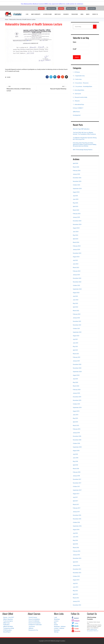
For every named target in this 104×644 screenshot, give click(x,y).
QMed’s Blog (58, 14)
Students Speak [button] (71, 8)
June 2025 (76, 199)
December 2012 (77, 605)
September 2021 (77, 332)
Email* (81, 51)
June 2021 (76, 343)
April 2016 (75, 544)
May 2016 (75, 540)
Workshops (57, 619)
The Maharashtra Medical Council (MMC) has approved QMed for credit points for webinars (52, 4)
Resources (66, 14)
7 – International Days (78, 104)
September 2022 (77, 289)
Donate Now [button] (92, 8)
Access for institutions (34, 619)
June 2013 (76, 587)
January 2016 (76, 555)
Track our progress (8, 621)
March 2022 (76, 311)
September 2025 (77, 189)
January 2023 (76, 275)
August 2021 (76, 336)
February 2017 (77, 508)
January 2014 (76, 565)
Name (81, 44)
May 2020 (75, 382)
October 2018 (76, 443)
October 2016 (76, 522)
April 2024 (76, 239)
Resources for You (33, 630)
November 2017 (77, 483)
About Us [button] (41, 8)
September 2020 (77, 372)
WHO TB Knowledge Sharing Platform (83, 150)
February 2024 (77, 246)
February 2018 (77, 472)
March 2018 (76, 469)
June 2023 (76, 264)
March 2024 (76, 242)
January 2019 (76, 433)
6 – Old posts (76, 101)
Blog (55, 623)
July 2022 (75, 296)
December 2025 (77, 178)
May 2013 (75, 591)
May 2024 (76, 235)
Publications (75, 14)
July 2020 (75, 379)
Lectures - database (59, 628)
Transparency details (9, 628)
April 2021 (75, 350)
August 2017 (76, 494)
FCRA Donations (7, 630)
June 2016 (76, 537)
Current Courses (33, 617)
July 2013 (75, 583)
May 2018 (75, 461)
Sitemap (56, 632)
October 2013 (76, 576)
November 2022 (77, 282)
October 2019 (76, 404)
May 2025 (75, 203)
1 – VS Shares (76, 72)
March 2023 (76, 267)
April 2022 (75, 307)
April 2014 (75, 562)
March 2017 (76, 504)
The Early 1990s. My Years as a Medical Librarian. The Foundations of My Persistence (84, 133)
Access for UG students (35, 623)
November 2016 (77, 519)
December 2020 (77, 364)
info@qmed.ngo (93, 629)
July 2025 (75, 196)
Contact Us (95, 14)
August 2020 (76, 375)
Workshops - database (60, 626)
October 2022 (76, 285)
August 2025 (76, 192)
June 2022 (76, 300)
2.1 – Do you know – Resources (81, 83)
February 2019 (77, 429)
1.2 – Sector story (77, 79)
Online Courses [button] (51, 8)
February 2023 (77, 271)
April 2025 (76, 206)
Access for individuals (34, 621)
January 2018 (76, 476)
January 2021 (76, 361)
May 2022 (75, 303)
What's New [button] (82, 8)
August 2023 (76, 257)
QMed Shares (76, 112)
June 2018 (76, 458)
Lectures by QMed (47, 14)
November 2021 (77, 325)
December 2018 (77, 436)
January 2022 (76, 318)
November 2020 (77, 368)
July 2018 (75, 454)
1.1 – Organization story (79, 76)
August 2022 (76, 293)
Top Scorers (32, 626)
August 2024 (76, 228)
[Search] (95, 27)
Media (82, 14)
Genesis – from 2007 (9, 617)
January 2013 (76, 601)
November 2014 (77, 558)
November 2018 (77, 440)
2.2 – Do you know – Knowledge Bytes (83, 86)
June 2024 (76, 232)
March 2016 (76, 548)
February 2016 (77, 551)
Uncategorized (77, 115)
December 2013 (77, 569)
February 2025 (77, 214)
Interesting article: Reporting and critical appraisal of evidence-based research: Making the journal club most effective (85, 144)
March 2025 (76, 210)
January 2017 (76, 512)
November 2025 (77, 181)
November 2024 (77, 224)
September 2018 (77, 447)
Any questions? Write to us (93, 631)
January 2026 (76, 174)
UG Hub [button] (61, 8)
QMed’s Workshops (36, 14)
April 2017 (75, 501)
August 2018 (76, 451)
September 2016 (77, 526)
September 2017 (77, 490)
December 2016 (77, 515)
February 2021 (77, 357)
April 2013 (75, 594)
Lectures (56, 621)
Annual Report (7, 632)
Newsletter (57, 630)
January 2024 (76, 250)
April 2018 (75, 465)
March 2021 (76, 354)
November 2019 (77, 400)
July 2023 (75, 260)
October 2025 (76, 185)
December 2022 (77, 278)
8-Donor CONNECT (78, 108)
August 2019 (76, 411)
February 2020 (77, 390)
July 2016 (75, 533)
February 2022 (77, 314)
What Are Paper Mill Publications (81, 129)
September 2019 (77, 407)
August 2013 (76, 580)
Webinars (31, 628)
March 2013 (76, 598)
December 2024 (77, 221)
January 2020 (76, 393)
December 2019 (77, 397)
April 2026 (76, 163)
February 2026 (77, 171)
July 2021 (75, 339)
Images (88, 14)
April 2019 (75, 422)
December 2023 (77, 253)
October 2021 (76, 328)
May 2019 (75, 418)
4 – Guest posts (77, 94)
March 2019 (76, 425)
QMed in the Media (8, 626)
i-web (27, 14)
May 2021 (75, 346)
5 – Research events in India (80, 97)
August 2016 (76, 530)
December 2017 (77, 479)
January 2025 (76, 217)
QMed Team (6, 623)
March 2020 (76, 386)
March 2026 (76, 167)
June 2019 (76, 415)
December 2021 (77, 321)
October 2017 (76, 486)
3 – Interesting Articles (79, 90)
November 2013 (77, 573)
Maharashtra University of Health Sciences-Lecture (21, 89)
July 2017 (75, 497)
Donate (56, 625)
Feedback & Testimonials (35, 625)
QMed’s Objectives (8, 619)
